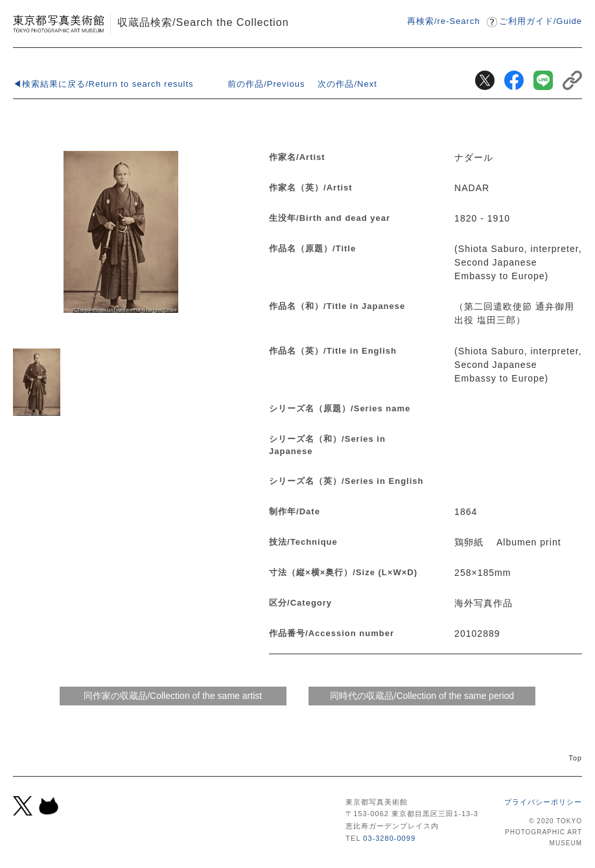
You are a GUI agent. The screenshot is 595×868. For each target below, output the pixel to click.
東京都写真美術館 (58, 24)
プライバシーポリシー (543, 802)
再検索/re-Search (444, 21)
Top (575, 758)
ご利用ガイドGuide (541, 21)
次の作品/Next (347, 84)
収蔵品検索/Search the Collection (203, 22)
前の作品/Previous (266, 84)
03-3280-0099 (389, 838)
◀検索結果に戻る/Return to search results (103, 84)
